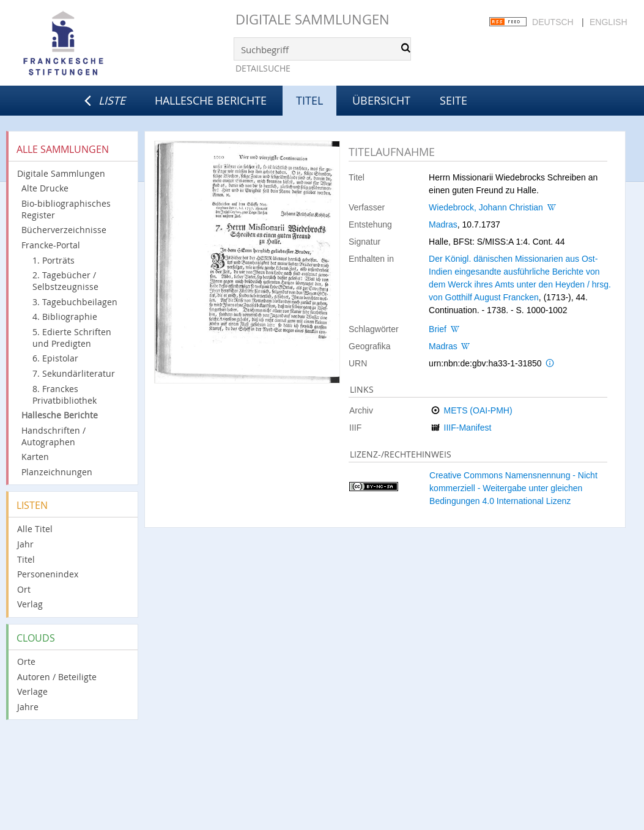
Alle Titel (35, 529)
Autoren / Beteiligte (57, 677)
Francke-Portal (51, 245)
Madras (443, 224)
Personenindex (48, 574)
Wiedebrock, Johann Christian (486, 207)
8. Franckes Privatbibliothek (65, 395)
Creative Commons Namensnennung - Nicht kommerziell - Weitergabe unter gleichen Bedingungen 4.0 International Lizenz (513, 488)
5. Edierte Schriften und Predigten (72, 338)
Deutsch (553, 22)
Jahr (25, 544)
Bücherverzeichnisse (64, 230)
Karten (35, 457)
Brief (438, 329)
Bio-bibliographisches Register (66, 209)
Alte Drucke (45, 188)
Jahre (28, 707)
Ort (24, 589)
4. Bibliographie (65, 317)
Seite (453, 100)
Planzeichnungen (57, 472)
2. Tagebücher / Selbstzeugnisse (65, 281)
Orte (26, 661)
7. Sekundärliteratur (74, 373)
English (608, 22)
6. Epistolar (55, 358)
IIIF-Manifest (468, 428)
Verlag (30, 604)
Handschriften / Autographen (54, 436)
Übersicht (381, 100)
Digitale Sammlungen (313, 19)
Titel (26, 559)
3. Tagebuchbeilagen (75, 302)
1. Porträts (54, 260)
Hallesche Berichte (211, 100)
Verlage (32, 691)
